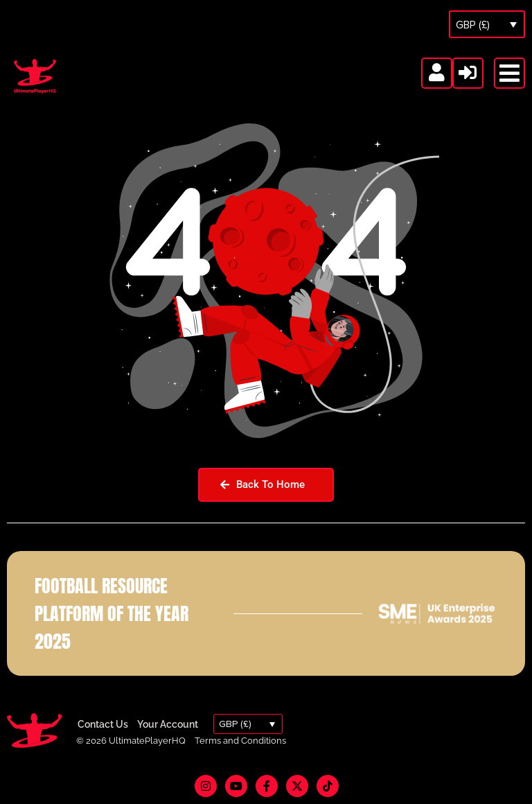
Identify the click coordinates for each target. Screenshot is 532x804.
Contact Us (103, 724)
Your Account (168, 724)
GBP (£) (473, 25)
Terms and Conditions (240, 741)
